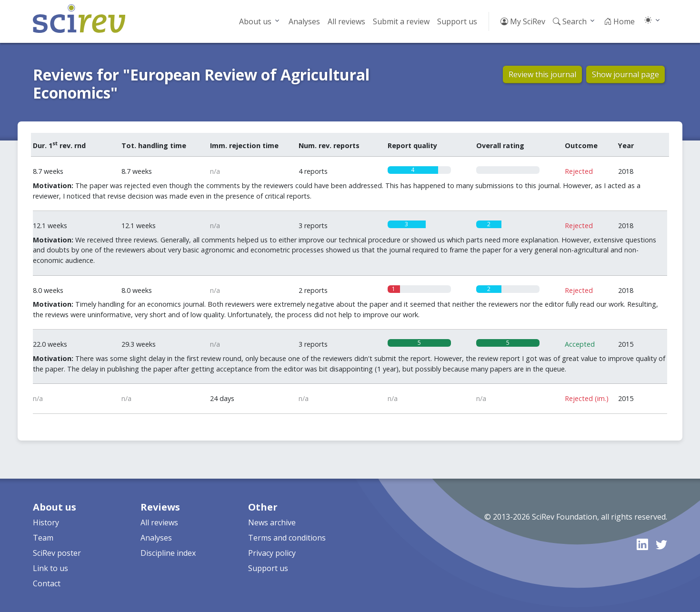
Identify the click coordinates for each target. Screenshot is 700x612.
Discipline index (168, 553)
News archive (272, 522)
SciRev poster (57, 553)
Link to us (50, 568)
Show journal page (625, 74)
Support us (457, 21)
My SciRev (523, 21)
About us (255, 21)
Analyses (304, 21)
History (46, 522)
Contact (47, 583)
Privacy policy (272, 553)
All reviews (346, 21)
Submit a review (401, 21)
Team (43, 538)
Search (570, 21)
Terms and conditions (287, 538)
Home (619, 21)
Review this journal (542, 74)
